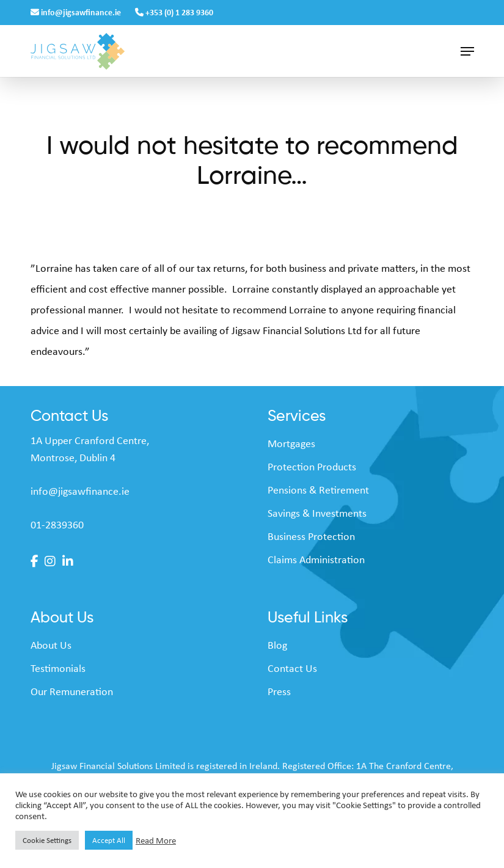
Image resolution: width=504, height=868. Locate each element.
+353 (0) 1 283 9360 (174, 12)
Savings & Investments (317, 513)
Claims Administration (316, 560)
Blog (277, 645)
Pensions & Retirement (318, 490)
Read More (156, 841)
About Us (51, 645)
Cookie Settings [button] (47, 840)
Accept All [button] (109, 840)
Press (279, 691)
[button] (467, 51)
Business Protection (311, 536)
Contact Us (292, 668)
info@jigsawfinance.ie (77, 12)
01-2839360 (57, 525)
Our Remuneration (72, 691)
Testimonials (58, 668)
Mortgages (291, 443)
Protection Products (312, 467)
